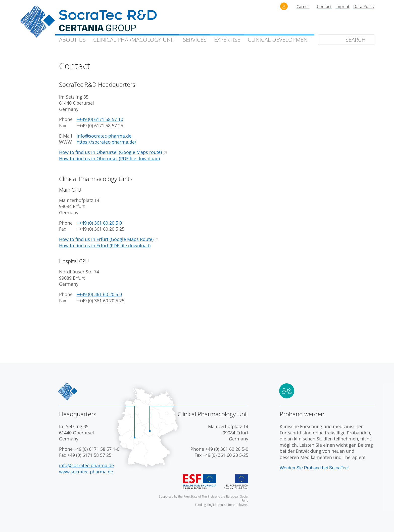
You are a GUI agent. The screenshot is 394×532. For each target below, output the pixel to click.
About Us (72, 40)
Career (303, 7)
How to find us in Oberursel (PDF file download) (109, 159)
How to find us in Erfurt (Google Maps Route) (106, 239)
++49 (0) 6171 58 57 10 (100, 119)
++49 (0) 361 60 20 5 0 (99, 223)
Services (195, 40)
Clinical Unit (134, 40)
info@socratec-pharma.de (104, 136)
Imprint (342, 7)
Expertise (227, 40)
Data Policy (364, 7)
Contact (324, 7)
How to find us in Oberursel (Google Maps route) (110, 152)
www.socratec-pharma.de (86, 472)
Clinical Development (279, 40)
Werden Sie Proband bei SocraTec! (314, 468)
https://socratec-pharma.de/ (107, 142)
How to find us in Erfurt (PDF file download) (105, 246)
